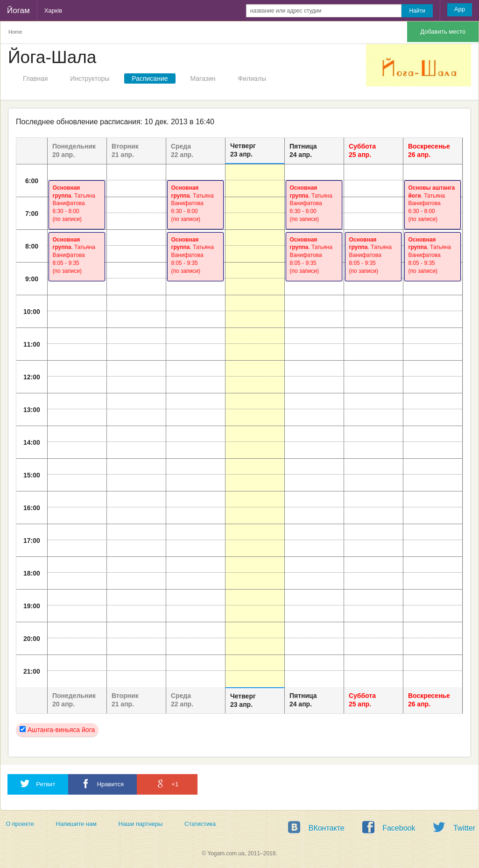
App (460, 9)
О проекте (20, 824)
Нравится (102, 784)
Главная (35, 78)
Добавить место (443, 32)
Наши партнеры (141, 824)
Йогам (18, 11)
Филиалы (252, 78)
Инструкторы (90, 78)
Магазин (203, 78)
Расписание (150, 78)
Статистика (200, 824)
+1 (167, 784)
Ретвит (38, 784)
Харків (53, 11)
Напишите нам (76, 824)
